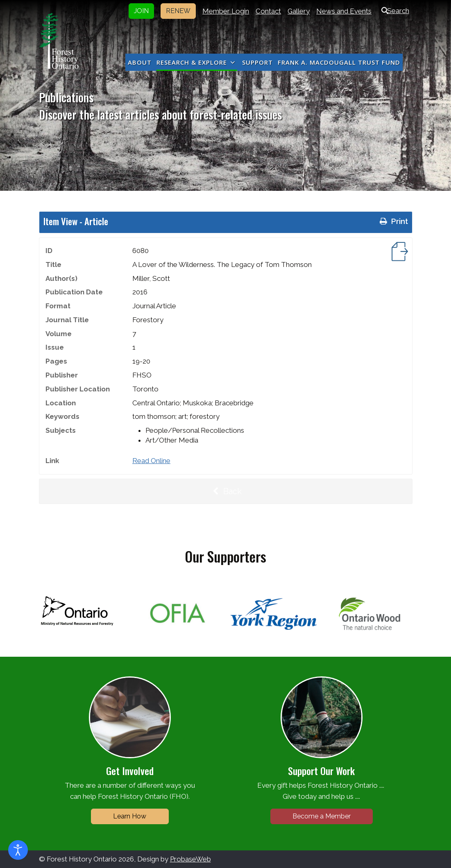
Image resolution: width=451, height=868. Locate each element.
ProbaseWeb (190, 859)
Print (393, 221)
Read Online (151, 461)
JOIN (141, 11)
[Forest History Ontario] (59, 41)
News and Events (344, 11)
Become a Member (322, 816)
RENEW (178, 11)
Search (393, 11)
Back (226, 491)
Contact (268, 11)
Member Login (226, 11)
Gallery (299, 11)
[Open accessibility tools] (18, 850)
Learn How (130, 816)
